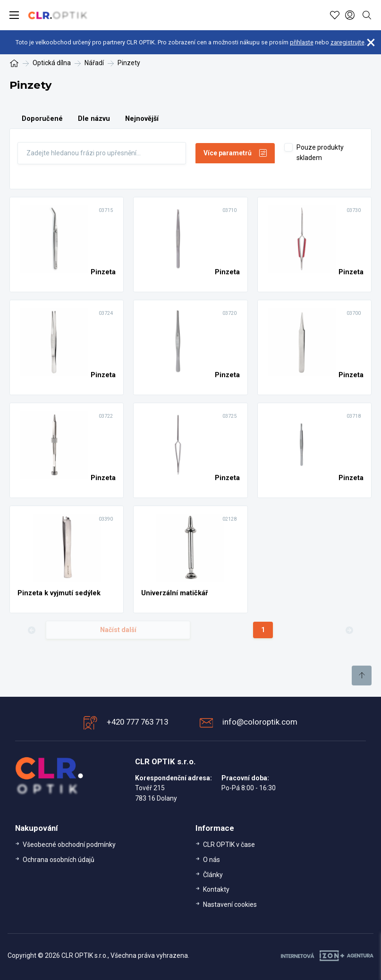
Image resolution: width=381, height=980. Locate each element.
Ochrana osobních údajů (59, 860)
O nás (212, 860)
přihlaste (302, 42)
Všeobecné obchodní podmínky (69, 845)
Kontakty (216, 889)
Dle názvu (94, 119)
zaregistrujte (347, 42)
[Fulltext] (102, 153)
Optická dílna (52, 63)
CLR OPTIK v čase (229, 845)
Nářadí (94, 63)
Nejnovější (142, 119)
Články (213, 875)
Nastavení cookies (230, 904)
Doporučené (42, 119)
